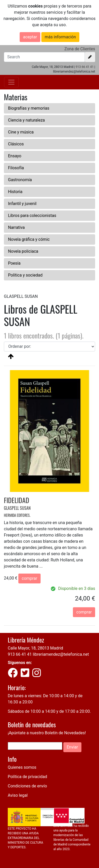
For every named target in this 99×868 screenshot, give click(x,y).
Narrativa (16, 227)
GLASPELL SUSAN (17, 508)
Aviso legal (18, 795)
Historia (15, 192)
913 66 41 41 (85, 67)
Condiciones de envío (27, 786)
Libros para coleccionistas (32, 216)
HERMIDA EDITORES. (17, 515)
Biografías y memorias (29, 108)
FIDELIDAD (17, 500)
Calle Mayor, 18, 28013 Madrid (35, 648)
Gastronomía (20, 180)
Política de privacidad (27, 777)
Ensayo (15, 156)
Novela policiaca (23, 251)
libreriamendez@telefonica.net (61, 654)
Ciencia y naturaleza (26, 120)
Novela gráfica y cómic (29, 239)
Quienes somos (22, 767)
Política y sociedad (25, 275)
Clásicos (16, 144)
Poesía (14, 263)
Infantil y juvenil (22, 204)
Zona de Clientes (80, 49)
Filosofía (16, 168)
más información (60, 37)
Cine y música (21, 132)
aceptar (30, 37)
